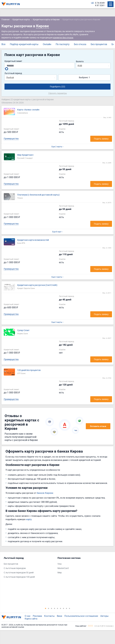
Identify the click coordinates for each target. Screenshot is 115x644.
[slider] (7, 69)
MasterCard (63, 568)
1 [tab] (46, 608)
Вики (60, 616)
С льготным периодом (15, 568)
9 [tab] (69, 608)
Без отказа (80, 44)
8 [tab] (66, 608)
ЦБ (92, 3)
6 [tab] (60, 608)
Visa (60, 564)
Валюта (80, 61)
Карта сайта (31, 619)
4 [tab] (55, 608)
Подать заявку (101, 139)
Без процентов (99, 44)
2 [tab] (49, 608)
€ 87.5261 (100, 5)
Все (3, 44)
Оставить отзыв (98, 426)
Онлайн (47, 44)
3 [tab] (52, 608)
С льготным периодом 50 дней (19, 573)
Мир (60, 573)
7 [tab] (63, 608)
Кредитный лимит (13, 61)
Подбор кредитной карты (24, 44)
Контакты (49, 616)
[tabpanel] (29, 568)
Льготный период (13, 73)
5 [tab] (57, 608)
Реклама (37, 616)
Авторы (104, 616)
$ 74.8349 (100, 3)
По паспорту (63, 44)
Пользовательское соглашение (81, 616)
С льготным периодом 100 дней (19, 577)
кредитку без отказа (63, 38)
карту (29, 519)
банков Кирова (45, 493)
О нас (28, 616)
